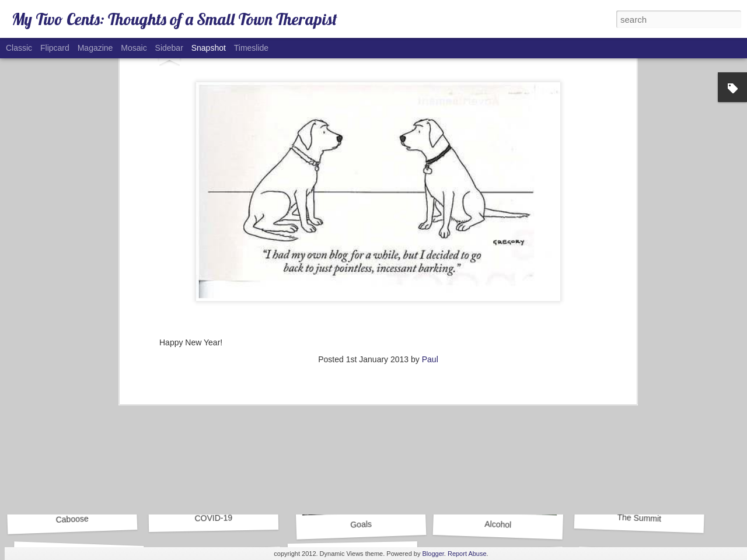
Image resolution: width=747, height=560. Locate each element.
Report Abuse (467, 554)
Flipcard (55, 48)
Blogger (433, 554)
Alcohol (498, 524)
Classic (19, 48)
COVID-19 (213, 518)
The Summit (639, 518)
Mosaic (134, 48)
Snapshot (209, 48)
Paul (430, 172)
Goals (361, 524)
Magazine (95, 48)
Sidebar (169, 48)
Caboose (72, 519)
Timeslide (251, 48)
